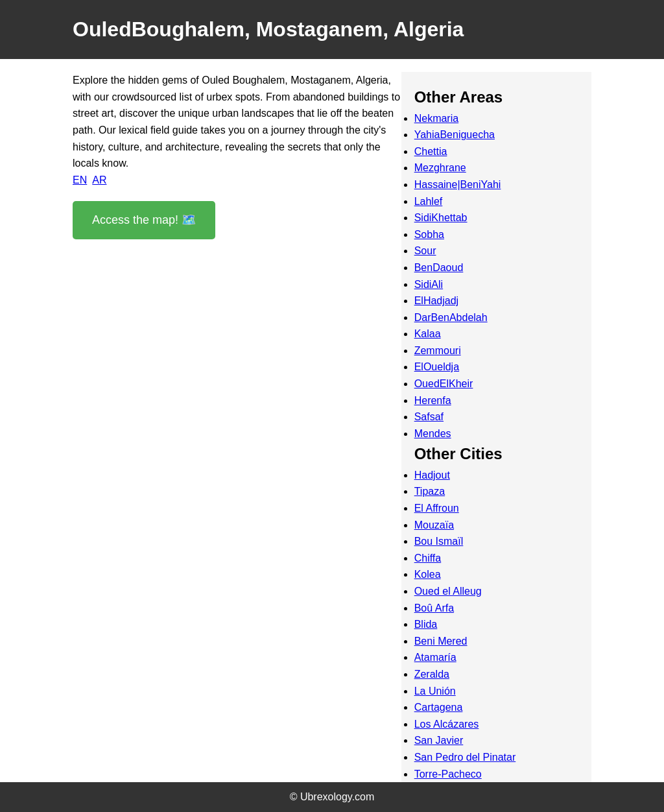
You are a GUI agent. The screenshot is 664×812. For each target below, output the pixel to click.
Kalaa (428, 334)
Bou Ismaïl (439, 541)
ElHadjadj (436, 301)
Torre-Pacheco (448, 774)
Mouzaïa (434, 525)
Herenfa (433, 400)
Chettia (431, 151)
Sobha (429, 234)
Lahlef (429, 201)
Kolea (428, 574)
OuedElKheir (444, 384)
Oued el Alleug (448, 591)
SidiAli (429, 284)
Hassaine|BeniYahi (458, 185)
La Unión (435, 691)
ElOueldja (437, 367)
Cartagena (439, 707)
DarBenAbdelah (451, 317)
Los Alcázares (447, 724)
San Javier (439, 740)
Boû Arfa (434, 608)
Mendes (433, 434)
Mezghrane (440, 168)
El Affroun (437, 508)
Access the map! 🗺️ (144, 220)
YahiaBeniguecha (455, 135)
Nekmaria (436, 118)
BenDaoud (439, 268)
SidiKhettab (441, 218)
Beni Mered (441, 641)
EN (80, 180)
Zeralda (432, 674)
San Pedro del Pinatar (465, 757)
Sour (425, 251)
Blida (426, 624)
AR (99, 180)
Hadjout (432, 475)
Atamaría (435, 657)
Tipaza (430, 491)
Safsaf (429, 417)
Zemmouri (438, 351)
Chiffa (428, 558)
